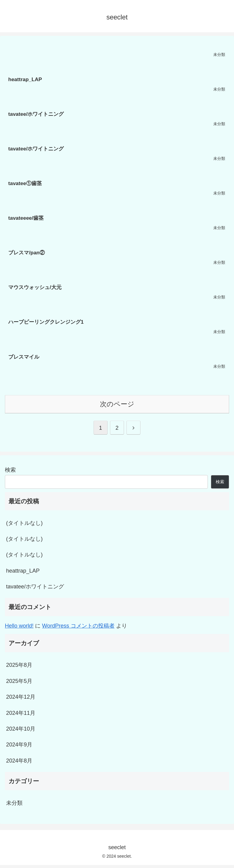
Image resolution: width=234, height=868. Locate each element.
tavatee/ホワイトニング (35, 587)
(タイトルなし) (24, 523)
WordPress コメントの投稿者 (78, 626)
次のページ (117, 404)
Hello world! (19, 626)
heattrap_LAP (23, 571)
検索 (10, 470)
